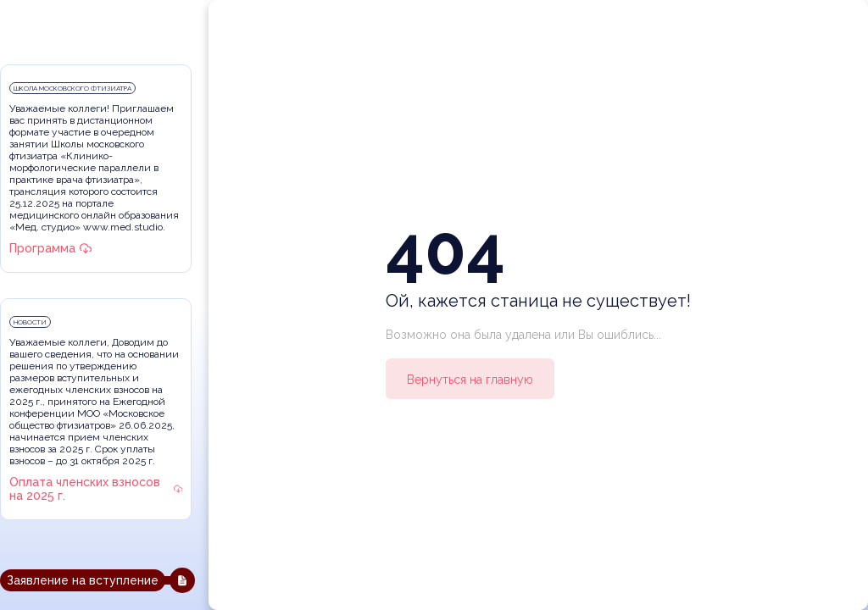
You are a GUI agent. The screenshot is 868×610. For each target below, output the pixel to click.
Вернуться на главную (470, 380)
